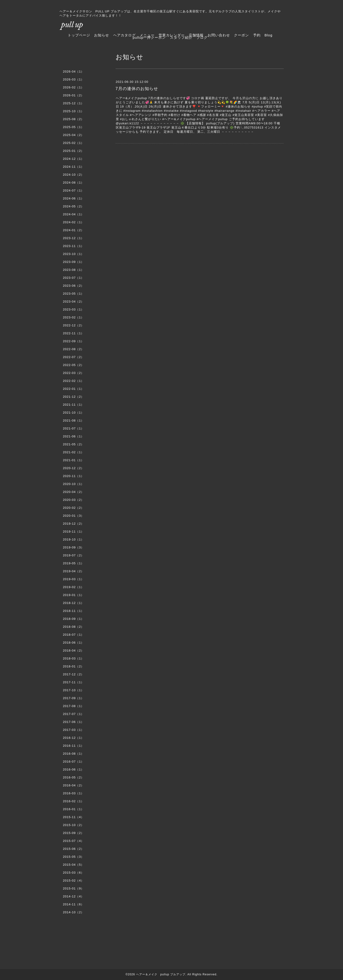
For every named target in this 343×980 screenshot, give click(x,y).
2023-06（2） (74, 286)
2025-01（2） (74, 151)
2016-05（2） (74, 777)
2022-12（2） (74, 325)
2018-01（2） (74, 666)
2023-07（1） (74, 278)
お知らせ (102, 35)
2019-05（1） (74, 563)
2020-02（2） (74, 508)
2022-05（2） (74, 365)
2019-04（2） (74, 571)
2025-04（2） (74, 135)
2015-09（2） (74, 833)
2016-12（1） (74, 738)
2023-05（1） (74, 294)
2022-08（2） (74, 349)
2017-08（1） (74, 706)
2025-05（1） (74, 127)
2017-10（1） (74, 690)
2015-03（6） (74, 873)
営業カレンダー (172, 35)
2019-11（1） (74, 532)
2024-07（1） (74, 190)
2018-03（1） (74, 658)
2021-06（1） (74, 436)
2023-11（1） (74, 246)
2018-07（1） (74, 635)
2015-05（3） (74, 857)
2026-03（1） (74, 79)
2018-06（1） (74, 643)
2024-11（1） (74, 167)
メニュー (147, 35)
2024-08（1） (74, 183)
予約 (257, 35)
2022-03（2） (74, 373)
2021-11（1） (74, 405)
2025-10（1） (74, 111)
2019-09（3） (74, 547)
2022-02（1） (74, 381)
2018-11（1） (74, 611)
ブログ (202, 37)
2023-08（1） (74, 270)
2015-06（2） (74, 849)
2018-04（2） (74, 650)
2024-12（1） (74, 159)
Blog (269, 35)
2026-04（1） (74, 71)
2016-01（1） (74, 809)
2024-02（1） (74, 222)
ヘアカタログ (124, 35)
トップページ (79, 35)
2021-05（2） (74, 444)
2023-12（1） (74, 238)
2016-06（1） (74, 769)
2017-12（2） (74, 674)
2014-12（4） (74, 896)
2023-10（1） (74, 254)
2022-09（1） (74, 341)
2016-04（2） (74, 785)
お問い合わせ (219, 35)
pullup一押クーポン (149, 37)
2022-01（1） (74, 389)
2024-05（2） (74, 206)
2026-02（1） (74, 87)
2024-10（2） (74, 175)
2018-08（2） (74, 627)
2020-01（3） (74, 516)
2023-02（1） (74, 317)
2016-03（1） (74, 793)
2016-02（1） (74, 801)
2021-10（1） (74, 413)
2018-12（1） (74, 603)
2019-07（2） (74, 555)
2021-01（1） (74, 460)
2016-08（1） (74, 754)
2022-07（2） (74, 357)
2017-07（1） (74, 714)
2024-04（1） (74, 214)
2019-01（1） (74, 595)
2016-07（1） (74, 762)
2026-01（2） (74, 95)
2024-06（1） (74, 198)
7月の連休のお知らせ (137, 89)
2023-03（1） (74, 309)
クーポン (241, 35)
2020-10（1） (74, 484)
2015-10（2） (74, 825)
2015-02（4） (74, 881)
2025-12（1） (74, 103)
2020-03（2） (74, 500)
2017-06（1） (74, 722)
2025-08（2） (74, 119)
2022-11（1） (74, 333)
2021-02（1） (74, 452)
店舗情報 (196, 35)
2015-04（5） (74, 865)
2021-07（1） (74, 428)
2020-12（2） (74, 468)
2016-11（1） (74, 746)
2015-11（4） (74, 817)
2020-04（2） (74, 492)
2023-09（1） (74, 262)
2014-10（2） (74, 912)
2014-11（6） (74, 904)
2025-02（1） (74, 143)
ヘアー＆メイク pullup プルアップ (161, 974)
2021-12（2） (74, 397)
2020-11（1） (74, 476)
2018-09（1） (74, 619)
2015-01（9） (74, 888)
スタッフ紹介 (181, 37)
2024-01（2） (74, 230)
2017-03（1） (74, 730)
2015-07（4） (74, 841)
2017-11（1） (74, 682)
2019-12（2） (74, 524)
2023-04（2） (74, 302)
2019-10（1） (74, 539)
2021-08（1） (74, 420)
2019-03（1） (74, 579)
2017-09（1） (74, 698)
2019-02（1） (74, 587)
